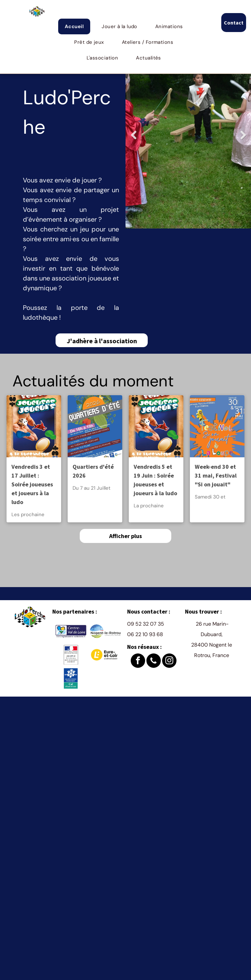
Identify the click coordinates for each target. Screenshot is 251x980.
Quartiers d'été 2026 (93, 471)
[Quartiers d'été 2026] (95, 426)
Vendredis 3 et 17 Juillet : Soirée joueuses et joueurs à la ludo (32, 484)
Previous (134, 140)
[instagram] (169, 661)
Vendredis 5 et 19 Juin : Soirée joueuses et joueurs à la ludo (155, 480)
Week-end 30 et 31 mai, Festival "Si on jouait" (216, 475)
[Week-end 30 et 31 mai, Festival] (217, 426)
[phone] (154, 661)
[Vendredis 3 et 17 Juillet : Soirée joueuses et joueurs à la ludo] (34, 426)
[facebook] (138, 661)
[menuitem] (77, 26)
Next (243, 140)
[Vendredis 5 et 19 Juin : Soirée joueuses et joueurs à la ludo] (156, 426)
